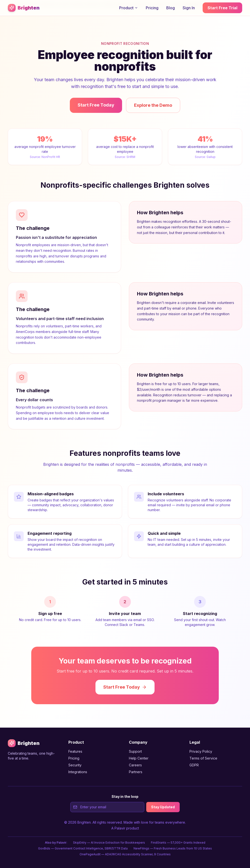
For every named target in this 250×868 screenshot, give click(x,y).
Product (129, 8)
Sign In (189, 8)
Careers (135, 765)
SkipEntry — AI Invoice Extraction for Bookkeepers (109, 843)
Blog (171, 8)
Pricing (152, 8)
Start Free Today (96, 105)
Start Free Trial (222, 8)
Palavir (120, 828)
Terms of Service (203, 758)
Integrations (78, 772)
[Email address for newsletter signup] (107, 807)
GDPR (194, 765)
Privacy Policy (201, 751)
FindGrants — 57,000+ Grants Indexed (178, 843)
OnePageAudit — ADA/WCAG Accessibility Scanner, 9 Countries (125, 854)
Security (75, 765)
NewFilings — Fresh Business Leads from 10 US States (173, 848)
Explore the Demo (153, 105)
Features (75, 751)
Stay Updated (163, 807)
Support (135, 751)
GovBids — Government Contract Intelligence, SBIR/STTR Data (83, 848)
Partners (136, 772)
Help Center (139, 758)
